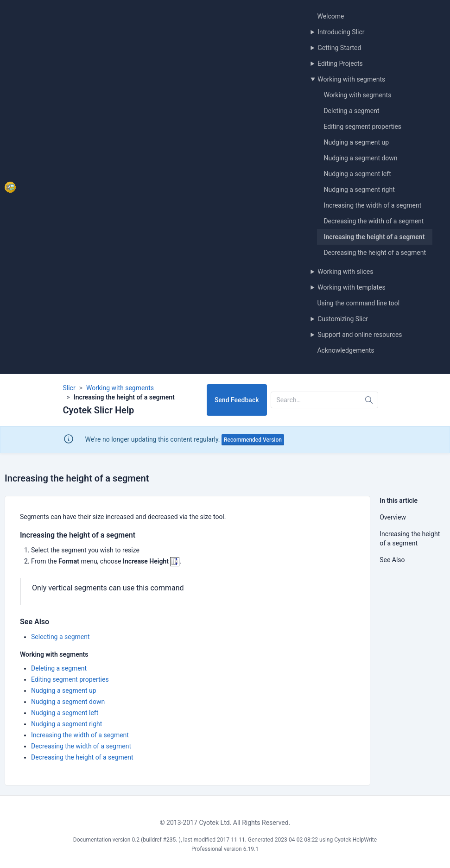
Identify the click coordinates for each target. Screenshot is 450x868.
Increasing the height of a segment (374, 237)
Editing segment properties (362, 127)
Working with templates (352, 287)
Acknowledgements (345, 350)
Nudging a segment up (356, 142)
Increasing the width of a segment (372, 205)
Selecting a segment (60, 637)
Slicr (69, 388)
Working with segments (351, 79)
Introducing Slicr (341, 32)
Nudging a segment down (360, 158)
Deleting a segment (351, 111)
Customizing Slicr (343, 319)
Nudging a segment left (357, 174)
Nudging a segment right (359, 190)
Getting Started (339, 48)
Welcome (330, 16)
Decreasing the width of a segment (374, 221)
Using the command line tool (358, 303)
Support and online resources (360, 335)
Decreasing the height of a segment (375, 253)
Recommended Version (253, 440)
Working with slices (345, 272)
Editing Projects (340, 63)
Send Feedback (237, 400)
